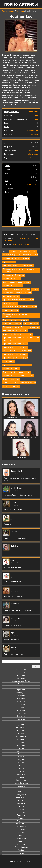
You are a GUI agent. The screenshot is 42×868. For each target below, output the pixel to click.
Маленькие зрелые (12, 279)
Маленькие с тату (11, 327)
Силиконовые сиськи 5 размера (17, 351)
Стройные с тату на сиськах (16, 320)
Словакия (21, 809)
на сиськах (21, 238)
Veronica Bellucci (21, 458)
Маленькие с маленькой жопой (17, 293)
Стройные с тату (11, 310)
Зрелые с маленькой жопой (15, 344)
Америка (20, 11)
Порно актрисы (21, 4)
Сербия (21, 806)
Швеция (21, 841)
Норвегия (21, 786)
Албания (21, 675)
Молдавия (21, 777)
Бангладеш (21, 693)
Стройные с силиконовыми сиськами (19, 383)
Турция (21, 818)
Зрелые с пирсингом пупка (15, 331)
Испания (21, 745)
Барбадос (21, 696)
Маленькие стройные (13, 286)
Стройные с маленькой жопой (16, 289)
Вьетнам (21, 716)
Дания (21, 725)
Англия (21, 684)
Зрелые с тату (9, 262)
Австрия (21, 672)
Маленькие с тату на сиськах (16, 258)
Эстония (21, 844)
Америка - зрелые (11, 296)
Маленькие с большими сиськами (18, 376)
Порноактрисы (8, 11)
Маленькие (8, 275)
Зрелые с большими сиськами (23, 251)
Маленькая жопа (31, 324)
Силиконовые (32, 185)
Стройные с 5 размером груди (16, 372)
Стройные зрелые (11, 379)
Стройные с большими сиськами (17, 334)
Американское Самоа (21, 681)
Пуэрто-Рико (21, 798)
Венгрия (21, 710)
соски (21, 244)
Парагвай (21, 789)
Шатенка (34, 134)
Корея (21, 763)
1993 (36, 116)
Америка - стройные (30, 327)
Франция (21, 830)
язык (15, 244)
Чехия (21, 833)
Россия (21, 801)
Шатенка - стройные (12, 324)
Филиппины (21, 824)
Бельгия (21, 701)
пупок (27, 244)
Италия (21, 748)
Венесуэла (21, 713)
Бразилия (21, 707)
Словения (21, 812)
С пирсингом (9, 361)
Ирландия (21, 739)
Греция (21, 722)
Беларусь (21, 699)
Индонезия (21, 736)
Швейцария (21, 838)
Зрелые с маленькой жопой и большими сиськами (21, 339)
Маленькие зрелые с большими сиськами (17, 315)
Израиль (21, 731)
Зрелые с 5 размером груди (15, 358)
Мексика (21, 774)
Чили (21, 835)
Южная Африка (21, 847)
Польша (21, 792)
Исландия (21, 742)
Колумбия (21, 760)
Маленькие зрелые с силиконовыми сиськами (19, 270)
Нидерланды (21, 780)
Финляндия (21, 827)
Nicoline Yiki (12, 418)
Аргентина (21, 687)
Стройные (19, 275)
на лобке (31, 238)
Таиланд (21, 815)
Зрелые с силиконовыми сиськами (18, 265)
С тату (31, 300)
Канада (21, 754)
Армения (21, 690)
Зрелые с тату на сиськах (15, 300)
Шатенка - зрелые (11, 386)
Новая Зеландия (21, 783)
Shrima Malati (30, 438)
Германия (21, 719)
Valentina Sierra (12, 438)
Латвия (21, 768)
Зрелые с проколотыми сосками (17, 365)
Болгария (21, 704)
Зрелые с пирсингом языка (15, 354)
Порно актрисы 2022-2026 (21, 862)
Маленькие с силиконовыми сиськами (20, 307)
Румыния (21, 803)
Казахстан (21, 751)
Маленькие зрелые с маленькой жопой (20, 255)
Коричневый (32, 131)
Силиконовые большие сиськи (17, 282)
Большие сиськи (10, 303)
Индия (21, 734)
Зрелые (35, 289)
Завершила (33, 112)
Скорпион (34, 150)
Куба (21, 766)
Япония (21, 853)
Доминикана (21, 728)
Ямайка (21, 850)
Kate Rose (30, 418)
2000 (36, 119)
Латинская (33, 154)
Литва (21, 771)
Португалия (21, 795)
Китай (21, 757)
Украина (21, 821)
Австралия (21, 669)
